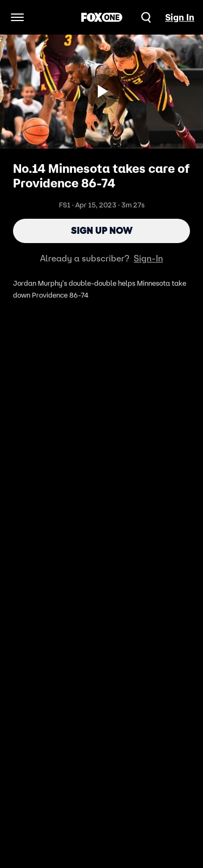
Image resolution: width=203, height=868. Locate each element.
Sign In (180, 17)
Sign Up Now (102, 231)
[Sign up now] (102, 91)
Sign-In (148, 258)
